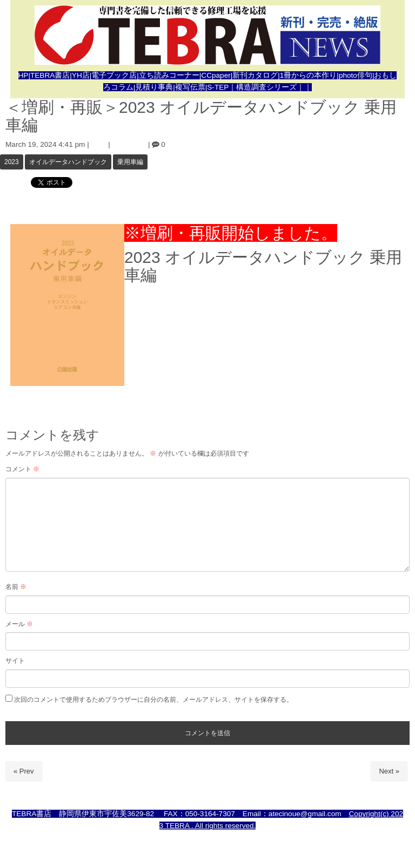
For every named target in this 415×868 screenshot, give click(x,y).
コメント (22, 469)
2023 (12, 162)
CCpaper (216, 75)
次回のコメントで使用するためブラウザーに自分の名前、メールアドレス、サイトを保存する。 (153, 700)
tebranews (129, 144)
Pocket (86, 182)
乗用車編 (130, 162)
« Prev (24, 771)
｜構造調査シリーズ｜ (266, 87)
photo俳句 (356, 75)
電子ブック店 (114, 75)
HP (24, 75)
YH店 (81, 75)
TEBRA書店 (50, 75)
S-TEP (218, 87)
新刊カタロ (251, 75)
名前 (16, 587)
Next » (389, 771)
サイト (15, 661)
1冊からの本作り (309, 75)
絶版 (98, 144)
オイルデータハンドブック (68, 162)
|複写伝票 (189, 87)
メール (19, 624)
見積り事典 (154, 87)
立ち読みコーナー (169, 75)
